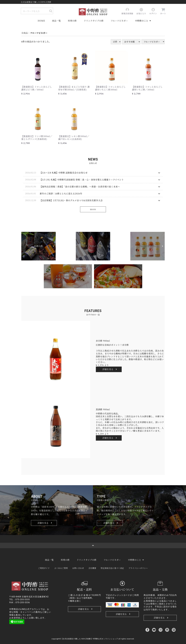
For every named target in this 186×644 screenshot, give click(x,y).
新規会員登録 (127, 11)
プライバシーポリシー (138, 568)
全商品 (25, 33)
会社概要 (92, 568)
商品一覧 (56, 21)
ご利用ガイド (44, 568)
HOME (41, 21)
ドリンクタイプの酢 (94, 21)
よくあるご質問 (61, 568)
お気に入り (141, 11)
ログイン (153, 11)
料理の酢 (72, 21)
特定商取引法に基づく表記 (112, 568)
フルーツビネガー (119, 21)
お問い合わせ (78, 568)
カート (163, 11)
